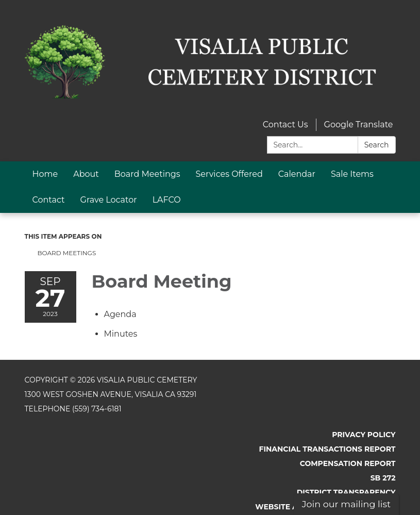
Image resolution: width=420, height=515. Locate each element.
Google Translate (359, 124)
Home (45, 174)
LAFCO (167, 200)
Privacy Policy (364, 435)
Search (377, 145)
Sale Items (352, 174)
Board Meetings (147, 174)
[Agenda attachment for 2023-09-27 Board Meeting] (120, 314)
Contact (49, 200)
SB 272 (383, 478)
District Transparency (346, 492)
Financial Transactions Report (327, 449)
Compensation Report (348, 463)
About (86, 174)
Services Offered (229, 174)
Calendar (297, 174)
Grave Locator (109, 200)
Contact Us (285, 124)
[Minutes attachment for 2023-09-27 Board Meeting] (121, 334)
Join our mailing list (347, 504)
